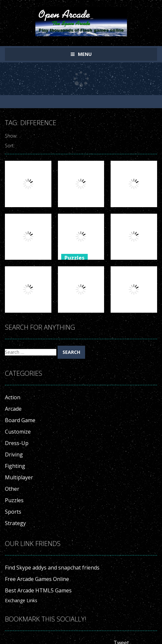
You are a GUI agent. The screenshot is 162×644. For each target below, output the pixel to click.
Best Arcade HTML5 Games (38, 590)
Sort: (10, 146)
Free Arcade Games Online (37, 579)
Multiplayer (19, 477)
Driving (14, 454)
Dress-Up (17, 443)
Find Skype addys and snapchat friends (52, 568)
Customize (18, 432)
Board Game (20, 420)
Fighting (15, 466)
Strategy (15, 523)
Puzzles (74, 258)
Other (12, 489)
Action (13, 397)
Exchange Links (21, 600)
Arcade (13, 409)
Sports (13, 512)
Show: (11, 136)
